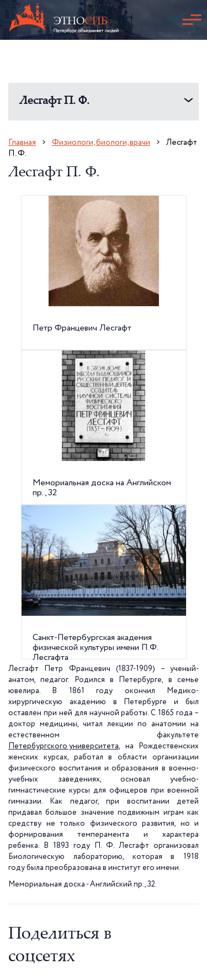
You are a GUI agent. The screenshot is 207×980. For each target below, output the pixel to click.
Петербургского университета (63, 746)
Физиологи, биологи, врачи (101, 142)
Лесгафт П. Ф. (54, 101)
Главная (22, 142)
